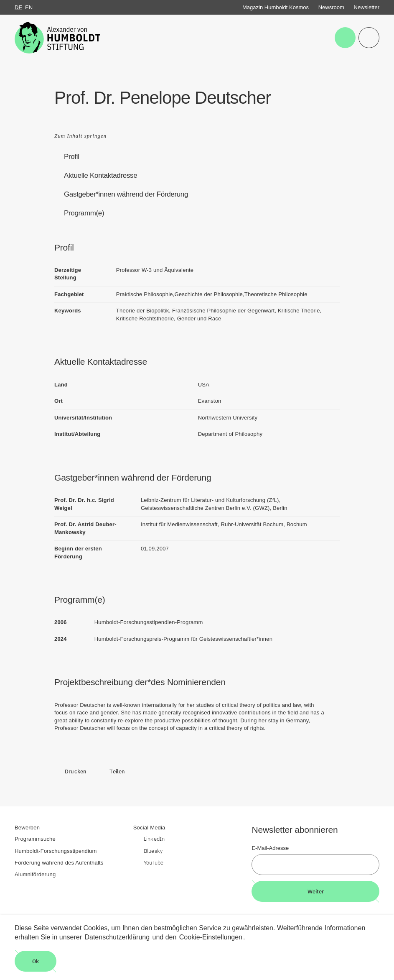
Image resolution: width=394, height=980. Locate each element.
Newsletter (367, 7)
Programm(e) (84, 213)
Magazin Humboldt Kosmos (276, 7)
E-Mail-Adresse (270, 848)
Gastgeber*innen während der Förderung (126, 194)
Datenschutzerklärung (117, 937)
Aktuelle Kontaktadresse (100, 175)
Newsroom (331, 7)
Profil (72, 157)
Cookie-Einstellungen (211, 937)
